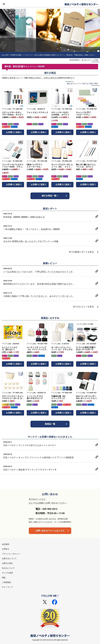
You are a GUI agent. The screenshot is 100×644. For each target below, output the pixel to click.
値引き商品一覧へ (50, 196)
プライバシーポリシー (11, 554)
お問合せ (6, 549)
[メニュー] (4, 4)
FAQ (4, 578)
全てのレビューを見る (83, 307)
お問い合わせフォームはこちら (50, 531)
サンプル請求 (7, 573)
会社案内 (6, 544)
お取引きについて (9, 558)
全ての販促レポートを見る (81, 252)
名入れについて (8, 568)
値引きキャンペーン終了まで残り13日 (82, 84)
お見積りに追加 (13, 132)
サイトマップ (7, 587)
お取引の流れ (7, 563)
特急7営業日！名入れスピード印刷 (84, 60)
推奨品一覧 (50, 424)
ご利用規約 (7, 582)
